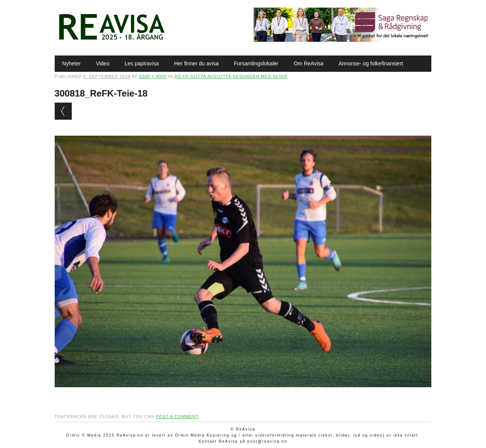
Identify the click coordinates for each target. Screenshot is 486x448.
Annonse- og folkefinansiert (371, 63)
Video (103, 63)
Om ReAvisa (308, 63)
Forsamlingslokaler (256, 63)
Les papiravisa (142, 63)
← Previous (63, 111)
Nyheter (72, 63)
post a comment (177, 416)
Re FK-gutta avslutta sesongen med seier (231, 76)
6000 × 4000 (153, 76)
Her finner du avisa (196, 63)
